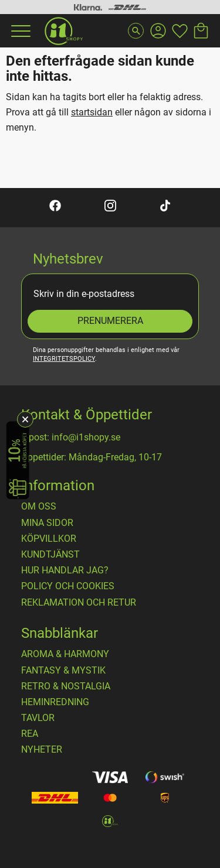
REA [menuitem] (30, 734)
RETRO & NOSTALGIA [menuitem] (66, 686)
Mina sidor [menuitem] (47, 523)
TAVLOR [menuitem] (38, 718)
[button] (19, 31)
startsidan (92, 112)
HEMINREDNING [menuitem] (55, 702)
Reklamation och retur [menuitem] (79, 603)
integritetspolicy (64, 359)
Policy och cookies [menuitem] (68, 586)
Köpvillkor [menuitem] (49, 539)
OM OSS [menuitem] (39, 507)
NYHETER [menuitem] (42, 750)
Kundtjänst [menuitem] (50, 555)
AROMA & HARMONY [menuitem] (65, 654)
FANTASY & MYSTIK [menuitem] (63, 671)
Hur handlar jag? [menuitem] (65, 570)
